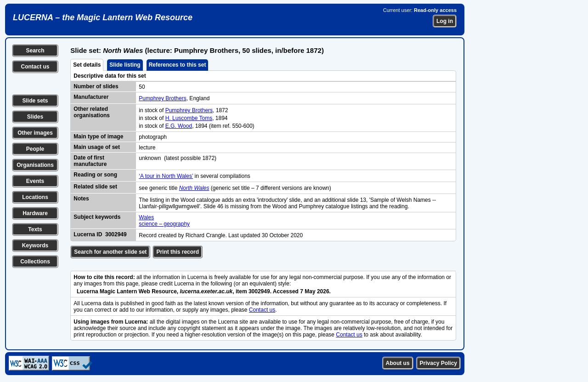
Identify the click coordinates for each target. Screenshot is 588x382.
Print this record (178, 252)
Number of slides (96, 86)
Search (35, 51)
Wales (146, 217)
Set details (87, 65)
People (35, 149)
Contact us (35, 67)
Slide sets (35, 101)
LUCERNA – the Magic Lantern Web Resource (103, 17)
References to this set (178, 65)
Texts (35, 229)
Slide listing (125, 65)
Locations (35, 197)
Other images (35, 133)
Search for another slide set (110, 252)
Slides (35, 117)
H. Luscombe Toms (189, 118)
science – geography (164, 224)
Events (35, 181)
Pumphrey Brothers (162, 98)
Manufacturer (91, 97)
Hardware (35, 213)
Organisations (35, 165)
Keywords (35, 245)
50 (142, 87)
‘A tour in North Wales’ (166, 176)
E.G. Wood (179, 126)
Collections (35, 262)
